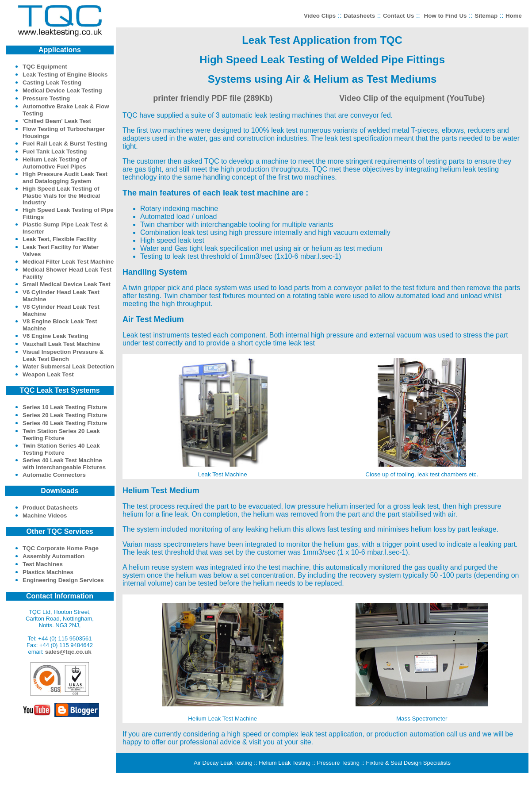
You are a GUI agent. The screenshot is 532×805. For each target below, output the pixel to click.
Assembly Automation (54, 556)
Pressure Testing (46, 98)
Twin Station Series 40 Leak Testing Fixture (61, 449)
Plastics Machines (48, 572)
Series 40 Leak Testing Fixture (65, 423)
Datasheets (359, 16)
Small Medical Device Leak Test (67, 284)
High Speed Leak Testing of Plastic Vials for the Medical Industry (61, 195)
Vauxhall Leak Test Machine (61, 344)
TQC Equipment (45, 67)
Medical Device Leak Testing (62, 90)
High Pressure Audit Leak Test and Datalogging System (65, 178)
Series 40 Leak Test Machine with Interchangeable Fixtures (64, 464)
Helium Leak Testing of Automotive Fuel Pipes (55, 163)
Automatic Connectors (54, 475)
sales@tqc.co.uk (68, 652)
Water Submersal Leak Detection (68, 366)
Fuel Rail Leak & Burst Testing (65, 144)
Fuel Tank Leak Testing (55, 151)
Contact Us (398, 16)
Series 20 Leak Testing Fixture (65, 415)
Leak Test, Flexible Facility (59, 239)
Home (514, 16)
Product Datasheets (50, 508)
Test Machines (43, 564)
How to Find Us (446, 16)
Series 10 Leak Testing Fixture (65, 407)
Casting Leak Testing (52, 82)
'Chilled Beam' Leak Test (57, 121)
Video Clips (320, 16)
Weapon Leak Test (48, 374)
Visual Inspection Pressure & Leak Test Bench (63, 355)
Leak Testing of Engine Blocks (65, 75)
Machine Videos (45, 516)
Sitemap (486, 16)
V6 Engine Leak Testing (55, 336)
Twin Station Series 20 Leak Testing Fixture (61, 435)
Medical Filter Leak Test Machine (68, 262)
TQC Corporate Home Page (61, 548)
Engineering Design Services (63, 580)
